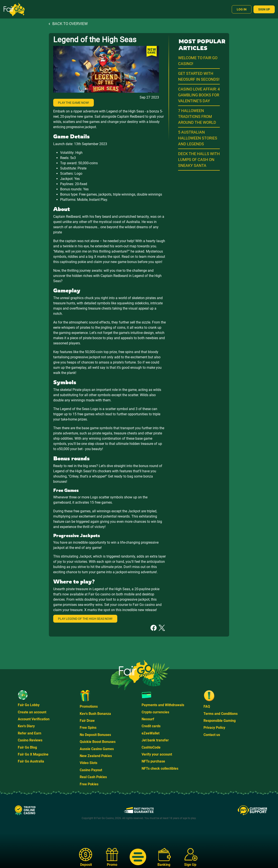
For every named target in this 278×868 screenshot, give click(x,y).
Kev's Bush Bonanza (95, 714)
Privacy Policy (214, 728)
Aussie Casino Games (97, 749)
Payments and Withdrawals (163, 705)
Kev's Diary (26, 726)
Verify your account (157, 754)
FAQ (207, 706)
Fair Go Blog (27, 747)
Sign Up (264, 9)
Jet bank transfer (155, 740)
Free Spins (88, 728)
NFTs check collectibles (160, 768)
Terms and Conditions (221, 714)
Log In (242, 9)
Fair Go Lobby (29, 705)
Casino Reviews (30, 740)
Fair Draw (87, 721)
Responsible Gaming (220, 721)
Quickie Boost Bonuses (98, 742)
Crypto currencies (155, 712)
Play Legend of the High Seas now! (85, 619)
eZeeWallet (151, 733)
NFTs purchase (153, 761)
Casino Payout (91, 770)
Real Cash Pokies (93, 777)
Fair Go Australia (31, 761)
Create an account (32, 712)
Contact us (212, 735)
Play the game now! (74, 103)
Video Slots (89, 763)
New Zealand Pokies (96, 756)
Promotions (89, 706)
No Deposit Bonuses (95, 735)
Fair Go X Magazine (33, 754)
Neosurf (148, 719)
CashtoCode (151, 747)
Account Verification (34, 719)
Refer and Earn (30, 733)
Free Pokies (89, 784)
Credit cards (151, 726)
